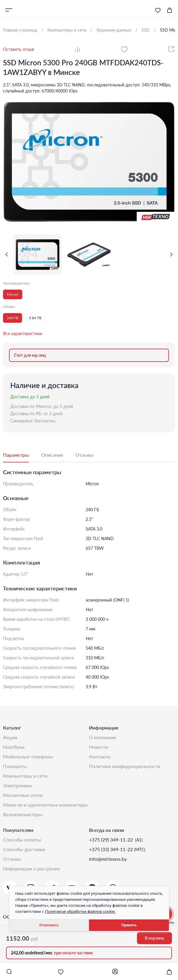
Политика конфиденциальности (125, 766)
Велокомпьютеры (23, 814)
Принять (129, 925)
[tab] (22, 455)
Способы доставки (24, 849)
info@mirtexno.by (108, 859)
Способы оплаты (22, 840)
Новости (99, 747)
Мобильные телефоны (28, 756)
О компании (102, 737)
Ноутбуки (14, 747)
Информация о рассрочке (31, 868)
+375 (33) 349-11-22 (111, 849)
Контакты (100, 756)
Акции (10, 737)
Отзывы (12, 859)
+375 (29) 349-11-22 (111, 840)
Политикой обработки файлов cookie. (80, 912)
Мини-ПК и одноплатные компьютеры (45, 805)
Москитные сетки (23, 795)
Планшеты (15, 766)
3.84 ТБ (35, 318)
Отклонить (49, 925)
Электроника (17, 785)
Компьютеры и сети (25, 776)
